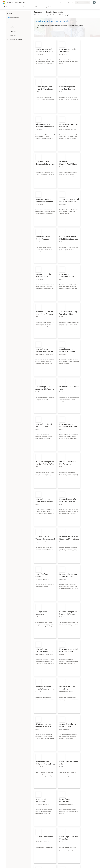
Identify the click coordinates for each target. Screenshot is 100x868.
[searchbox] (20, 18)
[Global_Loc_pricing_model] (8, 39)
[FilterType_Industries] (8, 31)
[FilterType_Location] (8, 23)
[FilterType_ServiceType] (8, 35)
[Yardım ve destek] (65, 2)
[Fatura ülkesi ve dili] (83, 2)
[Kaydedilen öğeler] (69, 2)
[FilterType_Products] (8, 27)
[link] (45, 58)
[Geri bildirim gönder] (61, 2)
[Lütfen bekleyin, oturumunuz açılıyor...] (94, 2)
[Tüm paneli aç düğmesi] (6, 7)
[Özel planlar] (73, 2)
